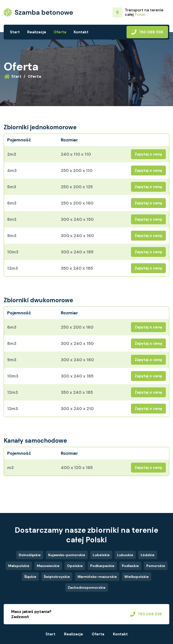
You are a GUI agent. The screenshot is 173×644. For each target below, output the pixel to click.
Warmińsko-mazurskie (97, 577)
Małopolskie (19, 566)
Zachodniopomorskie (87, 587)
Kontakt (81, 32)
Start (15, 32)
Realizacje (37, 32)
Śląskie (30, 577)
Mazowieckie (48, 566)
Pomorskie (156, 566)
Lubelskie (101, 555)
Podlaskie (130, 566)
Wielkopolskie (137, 577)
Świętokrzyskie (57, 577)
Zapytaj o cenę (148, 154)
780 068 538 (147, 32)
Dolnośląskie (30, 555)
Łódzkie (148, 555)
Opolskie (75, 566)
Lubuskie (125, 555)
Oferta (60, 32)
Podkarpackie (102, 566)
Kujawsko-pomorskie (67, 555)
